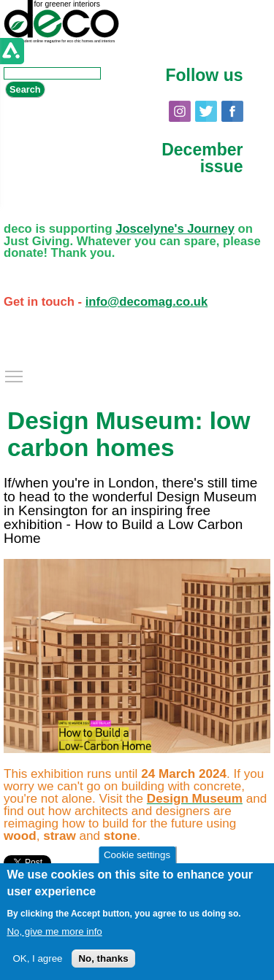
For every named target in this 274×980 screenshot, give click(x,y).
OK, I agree (37, 958)
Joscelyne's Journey (175, 229)
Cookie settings (137, 855)
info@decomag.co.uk (147, 302)
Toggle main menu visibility (15, 373)
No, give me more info (54, 931)
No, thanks (103, 958)
